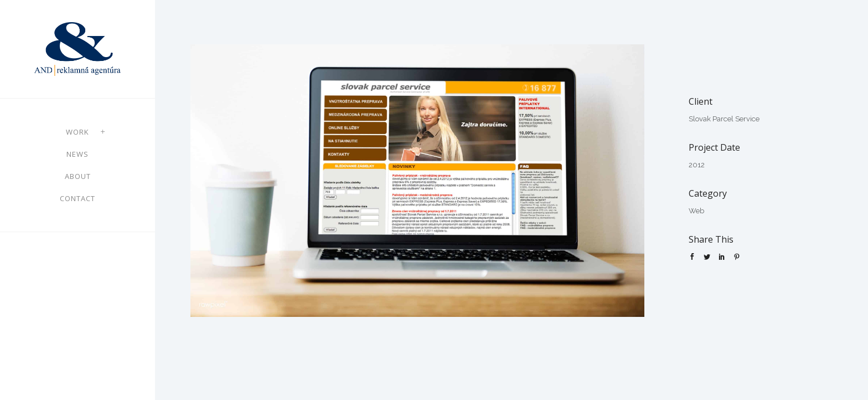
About (78, 176)
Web (696, 211)
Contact (77, 198)
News (77, 154)
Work (77, 132)
